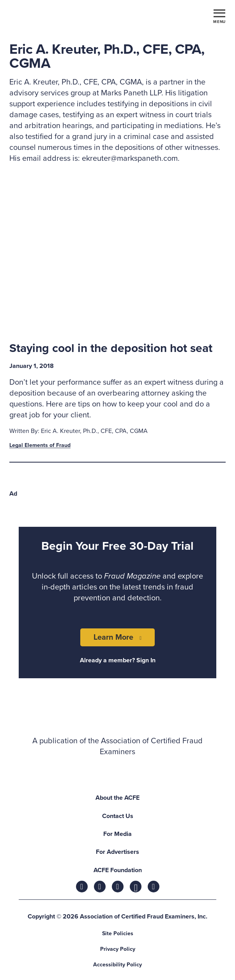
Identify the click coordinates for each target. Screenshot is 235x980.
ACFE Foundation (118, 870)
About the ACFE (117, 798)
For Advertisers (117, 852)
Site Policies (118, 933)
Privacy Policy (118, 949)
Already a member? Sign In (118, 660)
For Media (117, 834)
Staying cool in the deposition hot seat (111, 348)
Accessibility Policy (117, 965)
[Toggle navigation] (219, 16)
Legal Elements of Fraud (40, 445)
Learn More (113, 637)
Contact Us (118, 816)
